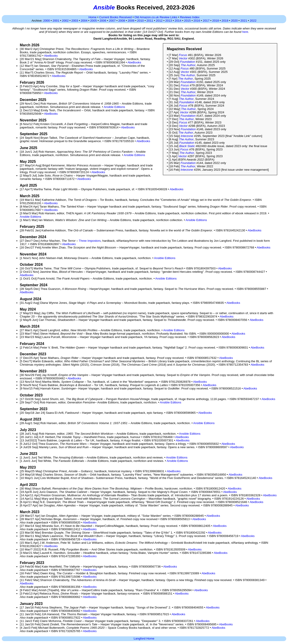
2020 (234, 21)
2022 (253, 21)
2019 (225, 21)
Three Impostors (90, 241)
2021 (244, 21)
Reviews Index (190, 17)
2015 (187, 21)
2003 (75, 21)
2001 (56, 21)
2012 (159, 21)
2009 (131, 21)
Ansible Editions (114, 107)
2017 (206, 21)
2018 (216, 21)
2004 (84, 21)
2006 (103, 21)
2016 (197, 21)
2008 (122, 21)
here (245, 32)
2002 (65, 21)
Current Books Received (115, 17)
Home (92, 17)
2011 (150, 21)
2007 (112, 21)
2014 (178, 21)
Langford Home (144, 638)
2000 (47, 21)
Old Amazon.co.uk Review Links (156, 17)
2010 (140, 21)
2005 (94, 21)
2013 (169, 21)
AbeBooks (51, 56)
